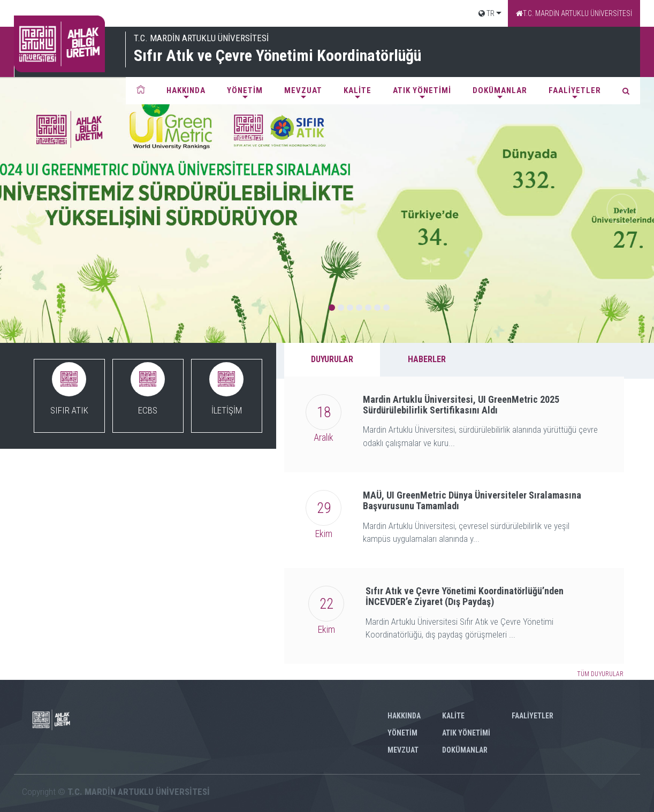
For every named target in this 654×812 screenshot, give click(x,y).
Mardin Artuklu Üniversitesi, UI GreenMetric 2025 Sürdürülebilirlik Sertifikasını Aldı (461, 405)
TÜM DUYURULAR (600, 674)
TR (486, 13)
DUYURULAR (332, 359)
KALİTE (358, 90)
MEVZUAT (303, 90)
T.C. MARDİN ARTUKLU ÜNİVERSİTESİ (574, 13)
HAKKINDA (186, 90)
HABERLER (427, 359)
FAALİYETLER (575, 90)
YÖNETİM (245, 90)
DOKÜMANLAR (500, 90)
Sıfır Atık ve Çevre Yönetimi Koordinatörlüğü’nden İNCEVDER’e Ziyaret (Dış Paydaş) (465, 596)
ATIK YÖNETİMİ (422, 90)
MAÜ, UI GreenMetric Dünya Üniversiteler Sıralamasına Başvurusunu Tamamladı (472, 500)
